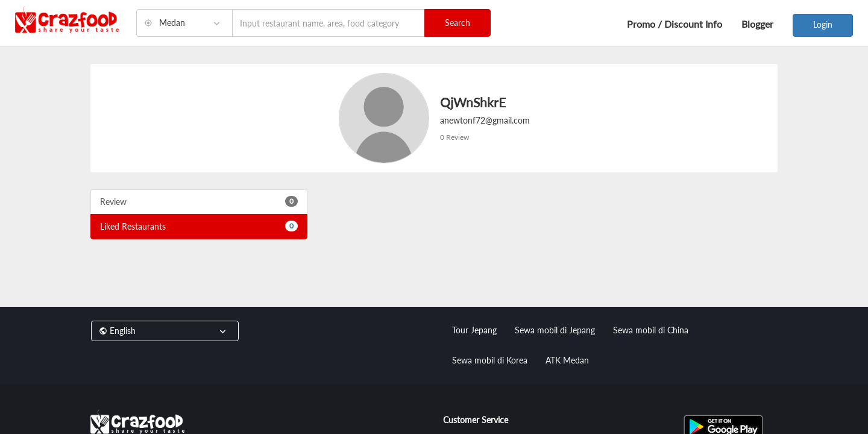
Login (823, 24)
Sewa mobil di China (651, 330)
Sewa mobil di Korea (490, 360)
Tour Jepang (474, 330)
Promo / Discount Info (675, 24)
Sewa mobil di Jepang (555, 330)
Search (458, 23)
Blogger (757, 24)
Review (199, 201)
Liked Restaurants (199, 226)
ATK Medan (567, 360)
